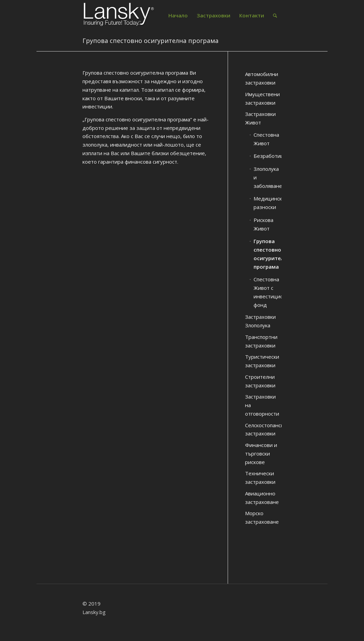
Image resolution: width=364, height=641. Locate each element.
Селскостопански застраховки (263, 429)
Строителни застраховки (260, 381)
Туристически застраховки (262, 361)
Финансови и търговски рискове (261, 453)
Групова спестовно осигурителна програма (150, 41)
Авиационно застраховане (262, 498)
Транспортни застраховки (261, 341)
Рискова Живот (263, 224)
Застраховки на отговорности (262, 405)
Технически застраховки (260, 478)
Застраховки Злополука (260, 321)
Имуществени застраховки (262, 98)
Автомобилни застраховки (262, 78)
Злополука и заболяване (268, 177)
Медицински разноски (268, 203)
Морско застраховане (262, 517)
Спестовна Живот (266, 139)
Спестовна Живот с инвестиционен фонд (268, 292)
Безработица (268, 156)
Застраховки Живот (260, 118)
